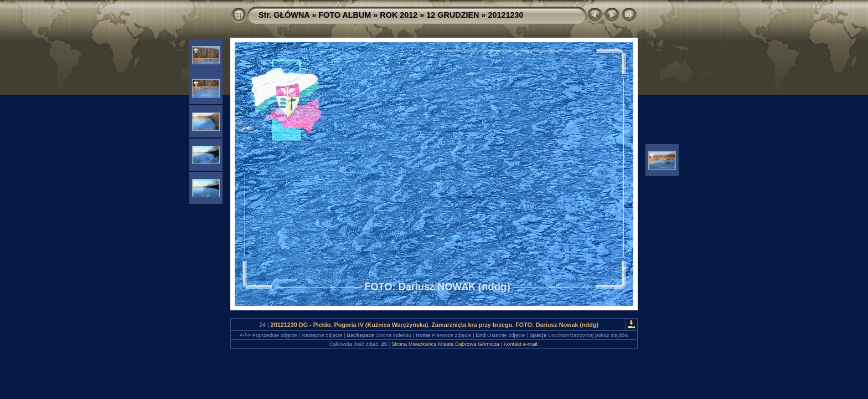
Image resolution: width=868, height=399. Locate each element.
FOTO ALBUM (345, 15)
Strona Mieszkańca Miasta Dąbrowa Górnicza (445, 344)
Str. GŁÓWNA (284, 15)
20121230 (506, 15)
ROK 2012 (399, 15)
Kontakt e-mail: (521, 344)
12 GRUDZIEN (453, 15)
